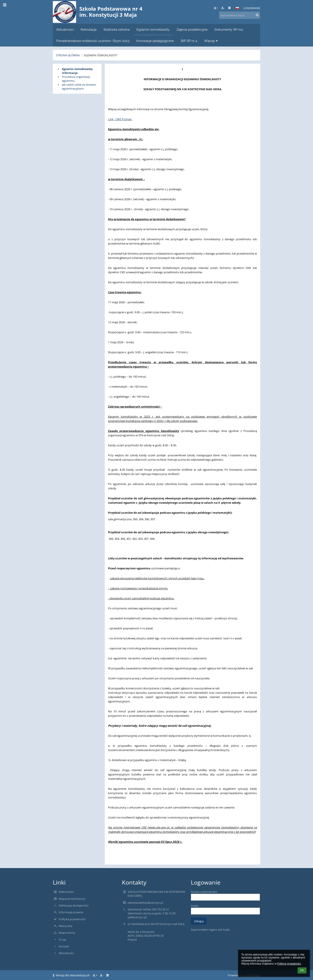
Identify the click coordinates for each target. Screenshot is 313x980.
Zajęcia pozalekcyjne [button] (192, 29)
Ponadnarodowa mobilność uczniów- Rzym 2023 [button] (93, 41)
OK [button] (302, 970)
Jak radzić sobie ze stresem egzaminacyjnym (79, 87)
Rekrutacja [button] (89, 29)
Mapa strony (67, 933)
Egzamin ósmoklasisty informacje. (77, 71)
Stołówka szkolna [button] (117, 29)
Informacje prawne (71, 912)
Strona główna (68, 55)
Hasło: (195, 906)
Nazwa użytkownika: (204, 892)
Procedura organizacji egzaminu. (76, 79)
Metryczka (65, 926)
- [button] (223, 8)
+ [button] (216, 8)
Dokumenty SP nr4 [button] (229, 29)
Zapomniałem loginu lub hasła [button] (210, 930)
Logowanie (252, 8)
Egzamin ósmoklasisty (101, 55)
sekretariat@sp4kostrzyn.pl (145, 903)
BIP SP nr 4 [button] (189, 41)
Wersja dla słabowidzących (72, 975)
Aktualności (66, 953)
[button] (237, 8)
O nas (62, 940)
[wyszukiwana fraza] (240, 15)
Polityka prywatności (72, 919)
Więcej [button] (211, 41)
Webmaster (66, 892)
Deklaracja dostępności (74, 905)
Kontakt (64, 946)
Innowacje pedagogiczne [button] (155, 41)
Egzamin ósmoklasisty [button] (153, 29)
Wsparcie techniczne (72, 899)
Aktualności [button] (65, 29)
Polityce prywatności (289, 964)
